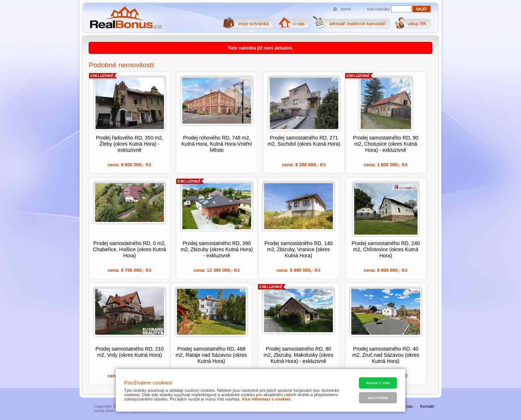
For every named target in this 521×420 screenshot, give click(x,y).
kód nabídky (378, 9)
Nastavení (378, 398)
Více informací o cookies (266, 399)
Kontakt (427, 406)
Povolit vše (378, 383)
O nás (407, 406)
